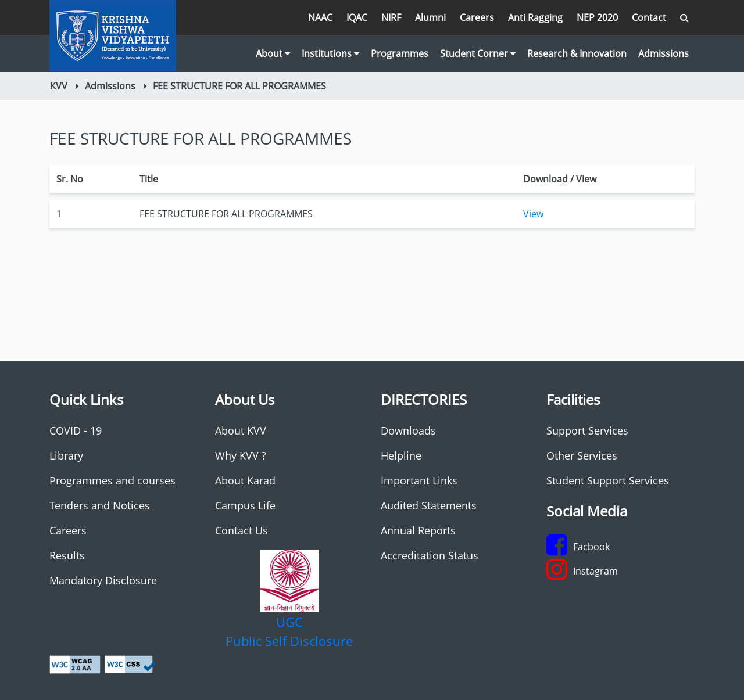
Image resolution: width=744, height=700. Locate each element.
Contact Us (242, 530)
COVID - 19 (76, 430)
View (533, 214)
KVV (59, 86)
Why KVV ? (241, 455)
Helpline (401, 455)
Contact (649, 17)
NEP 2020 (597, 17)
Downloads (408, 430)
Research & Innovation (577, 53)
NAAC (320, 17)
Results (67, 555)
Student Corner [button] (478, 53)
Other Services (582, 455)
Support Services (587, 430)
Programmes (400, 53)
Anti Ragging (535, 17)
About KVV (241, 430)
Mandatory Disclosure (103, 580)
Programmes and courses (112, 480)
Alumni (430, 17)
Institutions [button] (330, 53)
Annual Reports (418, 530)
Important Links (419, 480)
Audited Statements (429, 505)
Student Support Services (608, 480)
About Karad (245, 480)
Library (66, 455)
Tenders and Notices (100, 505)
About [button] (273, 53)
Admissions (663, 53)
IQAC (357, 17)
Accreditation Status (430, 555)
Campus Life (245, 505)
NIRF (391, 17)
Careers (477, 17)
